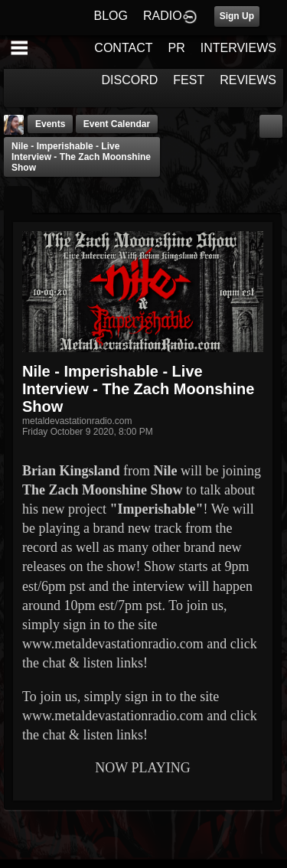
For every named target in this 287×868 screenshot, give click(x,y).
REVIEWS (248, 80)
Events (50, 124)
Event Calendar (117, 124)
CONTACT (123, 48)
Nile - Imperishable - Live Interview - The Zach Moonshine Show (81, 157)
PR (176, 48)
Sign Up (237, 16)
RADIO (163, 16)
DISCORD (130, 80)
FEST (189, 80)
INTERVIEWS (238, 48)
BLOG (111, 16)
